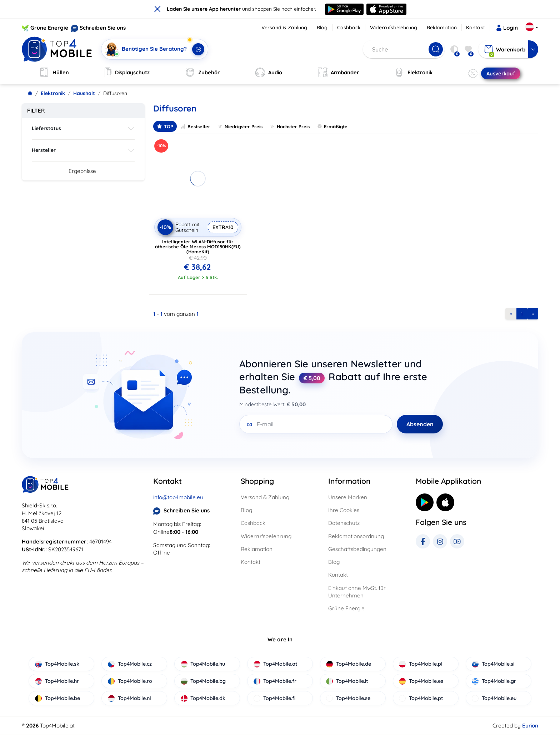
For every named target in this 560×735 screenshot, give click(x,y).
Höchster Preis (290, 126)
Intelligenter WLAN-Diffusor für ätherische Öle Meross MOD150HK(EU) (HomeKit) (198, 247)
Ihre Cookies (344, 510)
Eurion (530, 726)
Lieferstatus (46, 128)
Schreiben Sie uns (103, 28)
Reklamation (442, 28)
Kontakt (476, 28)
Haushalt (84, 93)
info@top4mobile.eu (178, 497)
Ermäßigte (332, 126)
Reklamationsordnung (356, 536)
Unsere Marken (348, 497)
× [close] (157, 8)
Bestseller (195, 126)
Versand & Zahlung (284, 28)
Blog (322, 28)
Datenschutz (344, 523)
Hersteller (44, 150)
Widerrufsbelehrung (394, 28)
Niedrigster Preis (240, 126)
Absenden (420, 424)
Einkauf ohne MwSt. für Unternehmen (357, 592)
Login (507, 28)
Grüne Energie (49, 28)
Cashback (349, 28)
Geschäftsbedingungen (357, 549)
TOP (165, 126)
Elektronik (53, 93)
